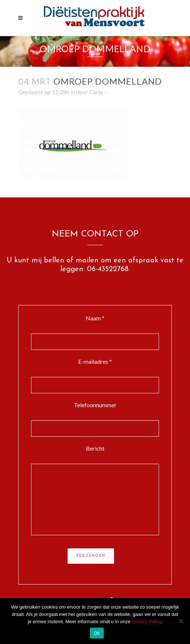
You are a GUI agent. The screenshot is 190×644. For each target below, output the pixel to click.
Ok (97, 633)
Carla (96, 92)
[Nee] (181, 621)
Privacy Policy (147, 622)
